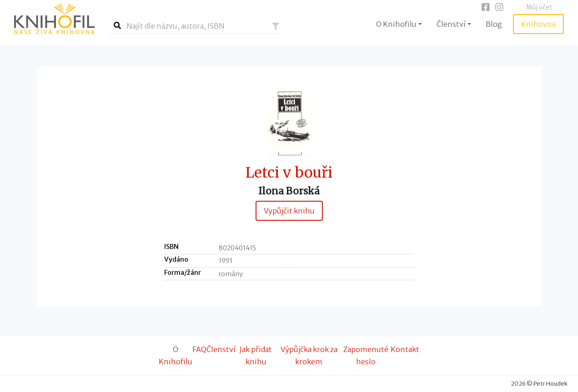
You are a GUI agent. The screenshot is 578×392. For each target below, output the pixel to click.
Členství (221, 349)
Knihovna (538, 24)
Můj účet (539, 7)
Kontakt (405, 349)
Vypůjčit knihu (289, 211)
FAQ (199, 349)
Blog (494, 24)
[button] (276, 26)
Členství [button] (451, 24)
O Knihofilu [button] (396, 24)
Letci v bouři (289, 173)
